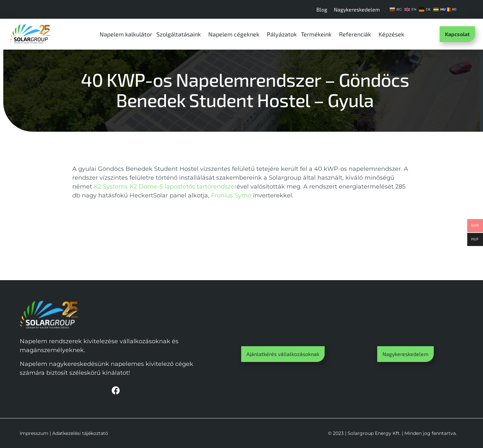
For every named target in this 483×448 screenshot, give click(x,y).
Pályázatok (282, 34)
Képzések (393, 34)
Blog (322, 9)
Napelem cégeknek (235, 34)
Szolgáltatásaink (180, 34)
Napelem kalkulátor (126, 34)
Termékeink (318, 34)
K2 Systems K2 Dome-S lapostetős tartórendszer (165, 187)
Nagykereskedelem (357, 9)
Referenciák (357, 34)
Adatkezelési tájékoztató (80, 433)
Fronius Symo (231, 195)
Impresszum (34, 433)
